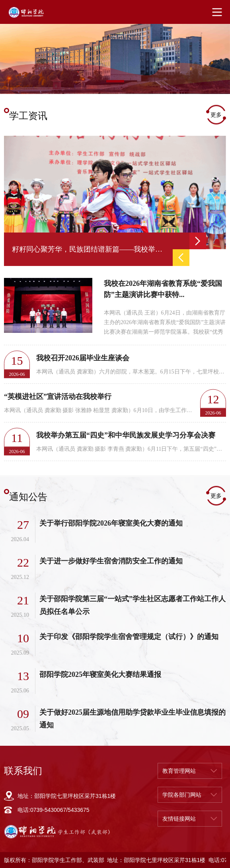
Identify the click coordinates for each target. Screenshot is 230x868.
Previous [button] (181, 258)
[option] (115, 55)
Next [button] (198, 241)
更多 (216, 115)
